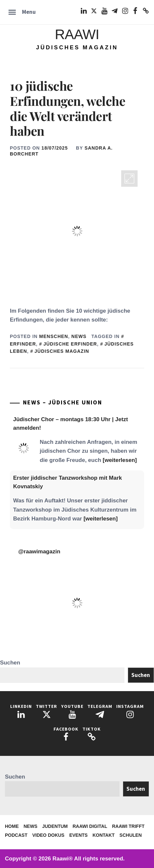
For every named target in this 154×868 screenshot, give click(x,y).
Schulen (131, 835)
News (79, 336)
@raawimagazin (39, 552)
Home (12, 826)
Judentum (55, 826)
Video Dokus (48, 835)
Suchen (10, 663)
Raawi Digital (90, 826)
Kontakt (104, 835)
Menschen (54, 336)
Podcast (16, 835)
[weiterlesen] (120, 460)
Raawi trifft (128, 826)
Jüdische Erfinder (70, 344)
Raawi (77, 34)
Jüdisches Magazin (62, 351)
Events (78, 835)
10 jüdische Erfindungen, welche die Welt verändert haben (67, 108)
